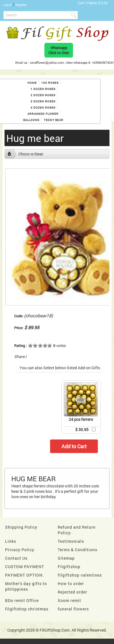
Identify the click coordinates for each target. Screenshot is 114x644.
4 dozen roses (43, 108)
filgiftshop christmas (27, 609)
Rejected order (72, 592)
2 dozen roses (43, 95)
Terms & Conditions (78, 550)
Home (32, 83)
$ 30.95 (82, 429)
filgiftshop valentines (80, 575)
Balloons (31, 120)
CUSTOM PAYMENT (25, 567)
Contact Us (16, 558)
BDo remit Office (22, 600)
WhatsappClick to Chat (59, 50)
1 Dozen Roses (43, 89)
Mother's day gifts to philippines (26, 586)
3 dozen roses (43, 101)
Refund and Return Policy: (77, 530)
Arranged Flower (43, 114)
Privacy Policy (20, 550)
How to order (71, 583)
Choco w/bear (31, 154)
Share (19, 356)
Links (11, 541)
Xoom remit (69, 600)
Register (21, 5)
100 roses (50, 83)
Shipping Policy (21, 527)
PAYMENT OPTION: (24, 575)
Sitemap (66, 558)
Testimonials (71, 541)
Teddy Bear (54, 120)
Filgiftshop (69, 567)
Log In (8, 5)
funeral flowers (73, 609)
